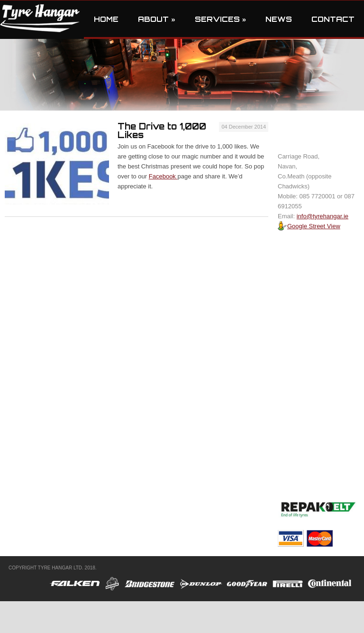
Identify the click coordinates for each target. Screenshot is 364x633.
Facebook (163, 176)
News (279, 19)
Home (106, 19)
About (156, 19)
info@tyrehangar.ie (323, 216)
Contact (333, 19)
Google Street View (309, 226)
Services (220, 19)
